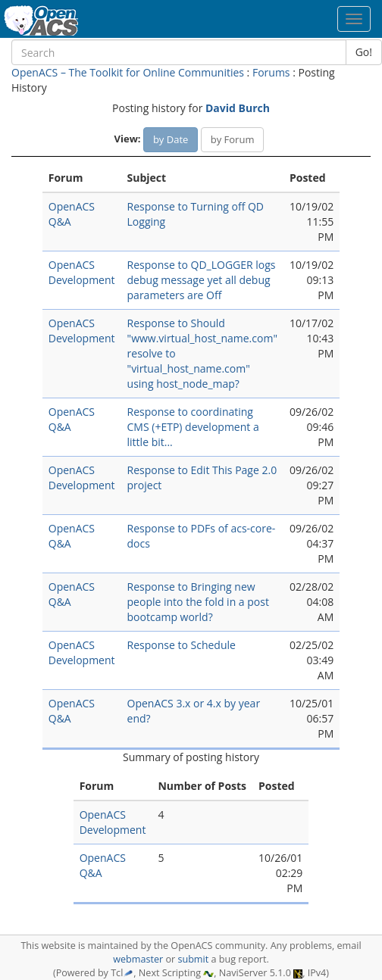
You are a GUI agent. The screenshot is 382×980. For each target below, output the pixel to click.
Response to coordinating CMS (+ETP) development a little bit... (193, 427)
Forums (271, 72)
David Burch (238, 108)
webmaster (138, 959)
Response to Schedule (182, 645)
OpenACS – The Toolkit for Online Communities (128, 72)
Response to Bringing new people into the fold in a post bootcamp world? (198, 602)
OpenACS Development (82, 272)
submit (193, 959)
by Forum (233, 139)
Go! (364, 52)
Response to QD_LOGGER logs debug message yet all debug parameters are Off (202, 280)
